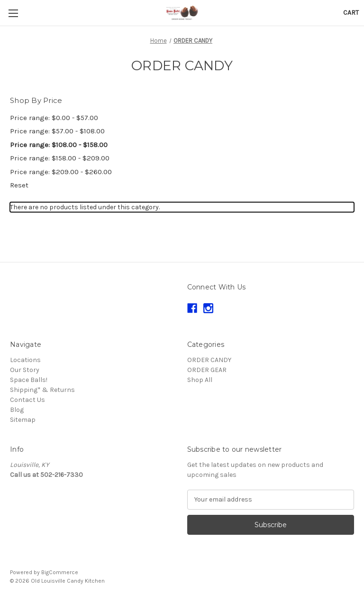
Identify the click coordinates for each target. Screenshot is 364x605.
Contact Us (27, 400)
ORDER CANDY (209, 360)
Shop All (200, 380)
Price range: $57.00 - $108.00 (57, 131)
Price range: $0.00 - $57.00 (54, 118)
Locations (25, 360)
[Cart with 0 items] (351, 13)
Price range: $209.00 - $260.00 (61, 172)
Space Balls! (29, 380)
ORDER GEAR (207, 370)
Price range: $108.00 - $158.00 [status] (59, 145)
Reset (19, 185)
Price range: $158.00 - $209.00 (60, 158)
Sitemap (23, 420)
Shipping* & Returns (42, 390)
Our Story (25, 370)
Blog (17, 410)
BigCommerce (60, 572)
